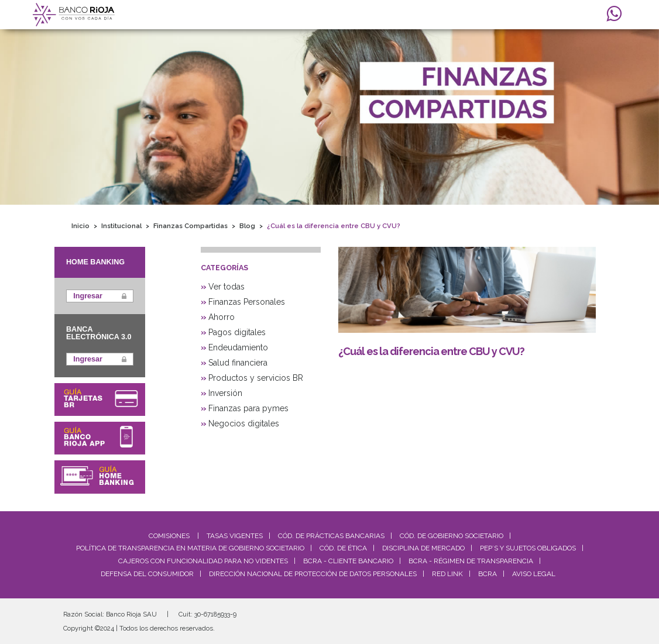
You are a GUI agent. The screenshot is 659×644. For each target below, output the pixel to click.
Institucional (121, 226)
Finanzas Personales (247, 302)
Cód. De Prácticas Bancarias (331, 536)
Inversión (225, 393)
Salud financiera (238, 363)
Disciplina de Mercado (423, 548)
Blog (247, 226)
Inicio (80, 226)
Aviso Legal (534, 574)
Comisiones (169, 536)
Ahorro (222, 317)
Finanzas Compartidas (191, 226)
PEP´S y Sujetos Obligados (528, 548)
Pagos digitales (237, 332)
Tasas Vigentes (235, 536)
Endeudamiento (238, 347)
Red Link (447, 574)
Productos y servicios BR (256, 378)
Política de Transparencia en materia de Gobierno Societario (190, 548)
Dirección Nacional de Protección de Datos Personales (313, 574)
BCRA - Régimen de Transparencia (471, 561)
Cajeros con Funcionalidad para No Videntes (203, 561)
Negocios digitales (244, 423)
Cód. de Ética (343, 548)
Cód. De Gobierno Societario (452, 536)
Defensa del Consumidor (147, 574)
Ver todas (226, 287)
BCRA (488, 574)
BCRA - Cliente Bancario (348, 561)
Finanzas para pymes (248, 408)
